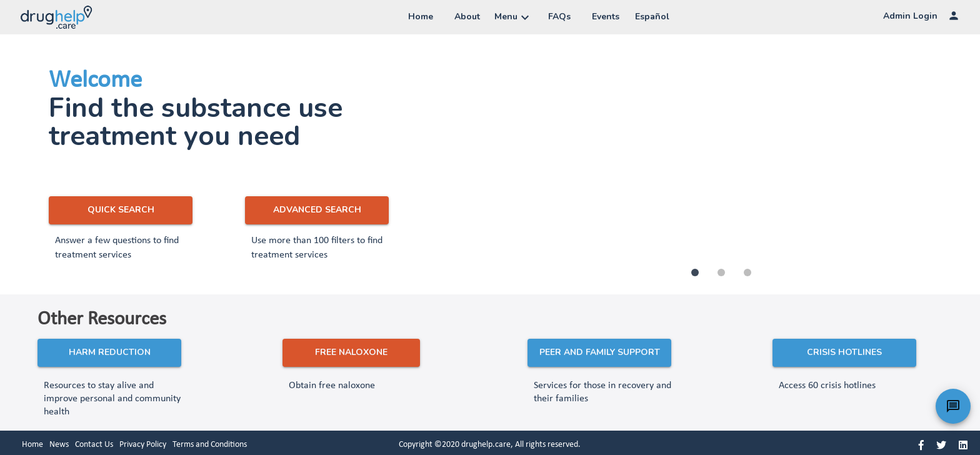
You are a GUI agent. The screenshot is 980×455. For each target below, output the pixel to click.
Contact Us (94, 445)
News (59, 445)
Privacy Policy (143, 445)
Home (32, 445)
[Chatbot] (953, 406)
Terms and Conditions (210, 445)
